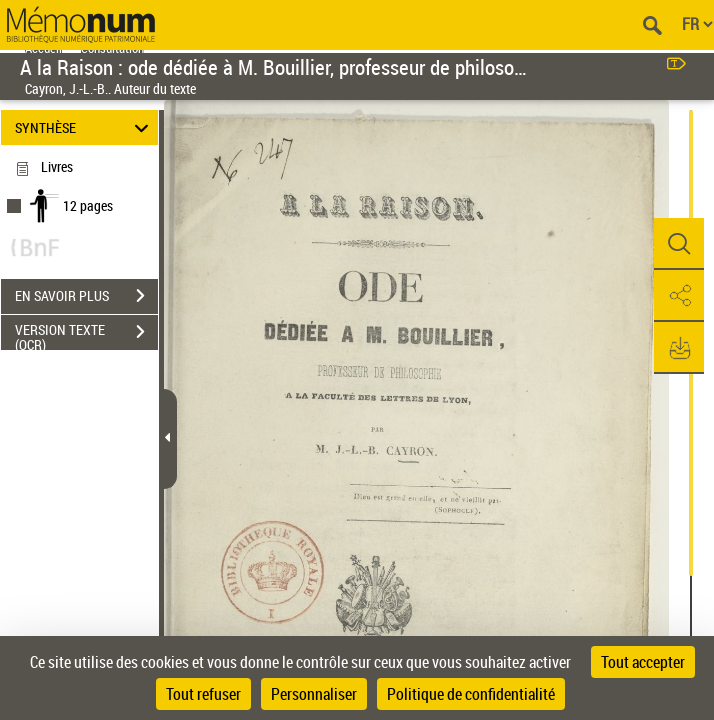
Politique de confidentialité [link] (471, 694)
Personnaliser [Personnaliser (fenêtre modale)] (314, 694)
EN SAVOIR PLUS (86, 296)
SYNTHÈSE (84, 127)
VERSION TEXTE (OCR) (86, 334)
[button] (679, 244)
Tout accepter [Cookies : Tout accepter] (643, 662)
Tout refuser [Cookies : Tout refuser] (203, 694)
